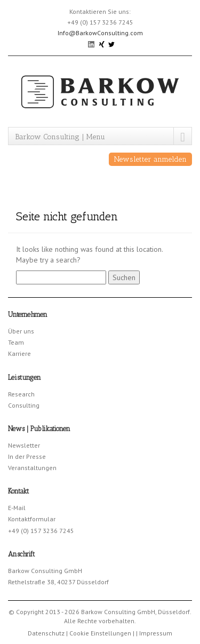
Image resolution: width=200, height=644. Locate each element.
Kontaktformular (32, 519)
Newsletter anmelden (150, 159)
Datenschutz (46, 633)
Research (21, 394)
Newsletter (24, 445)
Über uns (21, 331)
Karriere (19, 353)
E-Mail (17, 508)
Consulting (24, 405)
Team (16, 342)
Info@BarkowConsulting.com (100, 33)
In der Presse (27, 456)
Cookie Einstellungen (100, 633)
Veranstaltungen (32, 468)
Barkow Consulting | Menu (60, 137)
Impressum (156, 633)
